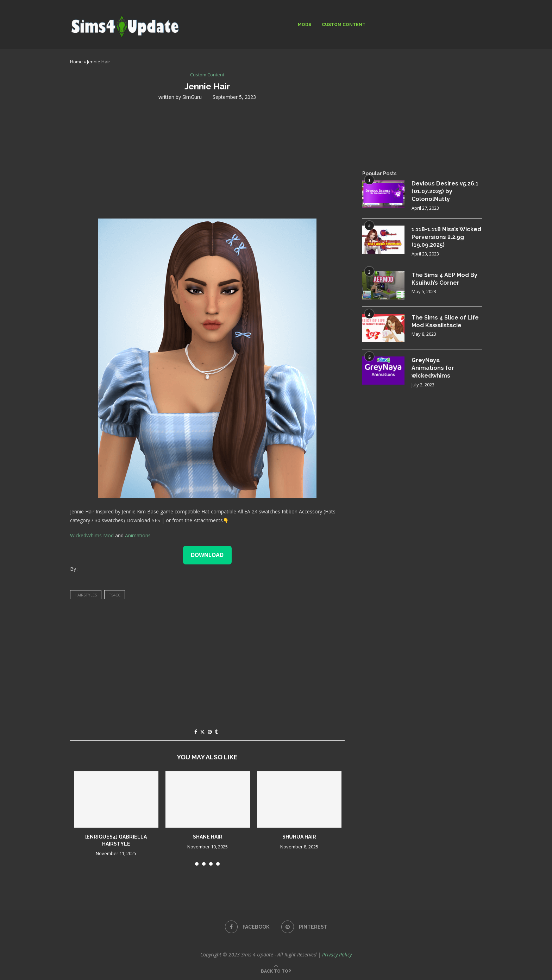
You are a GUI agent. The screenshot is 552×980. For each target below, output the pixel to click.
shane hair (208, 837)
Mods (305, 25)
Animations (138, 535)
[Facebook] (247, 927)
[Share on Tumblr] (216, 732)
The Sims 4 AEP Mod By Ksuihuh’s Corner (444, 279)
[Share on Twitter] (202, 732)
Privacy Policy (337, 954)
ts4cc (115, 595)
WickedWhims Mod (92, 535)
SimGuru (192, 97)
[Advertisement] (207, 159)
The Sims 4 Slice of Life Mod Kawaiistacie (445, 321)
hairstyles (86, 595)
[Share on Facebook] (196, 732)
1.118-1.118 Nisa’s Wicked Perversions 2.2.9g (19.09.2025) (446, 237)
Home (76, 62)
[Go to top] (276, 971)
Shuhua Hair (299, 837)
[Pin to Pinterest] (210, 732)
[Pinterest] (304, 927)
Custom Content (344, 25)
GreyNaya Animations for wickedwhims (433, 368)
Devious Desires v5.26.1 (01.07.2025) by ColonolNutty (445, 191)
